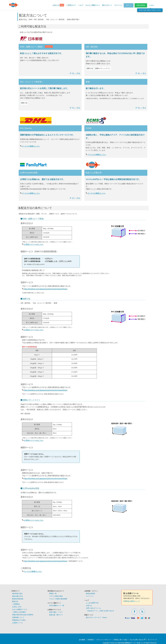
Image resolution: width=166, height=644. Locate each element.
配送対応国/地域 (18, 599)
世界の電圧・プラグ (56, 612)
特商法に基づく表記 (121, 640)
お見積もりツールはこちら (34, 244)
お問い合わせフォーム (93, 608)
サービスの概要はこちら (31, 146)
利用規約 (91, 640)
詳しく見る (76, 73)
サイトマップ (152, 640)
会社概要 (82, 640)
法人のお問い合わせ (138, 640)
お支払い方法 (17, 607)
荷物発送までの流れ (19, 620)
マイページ (90, 596)
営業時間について (18, 617)
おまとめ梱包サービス (20, 609)
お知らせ (89, 605)
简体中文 (154, 10)
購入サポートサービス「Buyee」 (97, 617)
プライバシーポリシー (104, 640)
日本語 (141, 10)
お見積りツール (17, 623)
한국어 (159, 10)
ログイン (129, 5)
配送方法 (15, 601)
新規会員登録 (141, 5)
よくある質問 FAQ (92, 603)
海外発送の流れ (17, 594)
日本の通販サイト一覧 (57, 605)
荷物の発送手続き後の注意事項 (23, 615)
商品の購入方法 (17, 596)
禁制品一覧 (53, 594)
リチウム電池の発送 (56, 596)
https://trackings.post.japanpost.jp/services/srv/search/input (46, 289)
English (145, 10)
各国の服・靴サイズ (56, 615)
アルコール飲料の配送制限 (58, 599)
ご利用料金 (16, 604)
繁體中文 (149, 10)
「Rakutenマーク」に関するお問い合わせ (100, 611)
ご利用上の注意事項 (19, 612)
